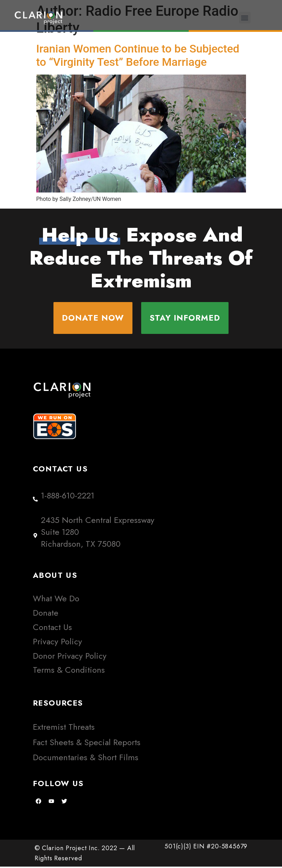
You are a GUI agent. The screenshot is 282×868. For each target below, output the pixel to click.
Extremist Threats (64, 728)
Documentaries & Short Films (86, 758)
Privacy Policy (57, 642)
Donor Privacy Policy (70, 657)
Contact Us (52, 628)
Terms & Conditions (69, 671)
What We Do (56, 600)
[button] (245, 18)
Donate (46, 614)
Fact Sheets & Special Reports (87, 743)
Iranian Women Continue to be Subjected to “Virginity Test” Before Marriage (138, 55)
